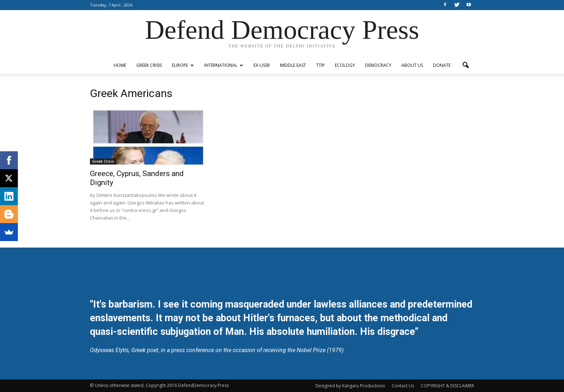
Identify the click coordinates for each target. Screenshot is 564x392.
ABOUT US (412, 65)
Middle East (293, 65)
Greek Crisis (149, 65)
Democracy (378, 65)
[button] (465, 65)
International (224, 65)
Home (120, 65)
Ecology (345, 65)
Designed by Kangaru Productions (350, 386)
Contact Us (403, 386)
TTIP (320, 65)
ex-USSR (262, 65)
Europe (183, 65)
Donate (442, 65)
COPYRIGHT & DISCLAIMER (447, 386)
